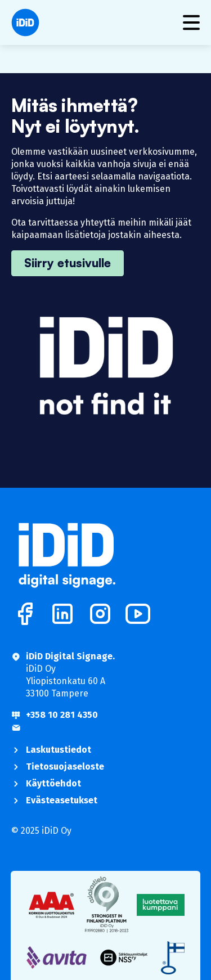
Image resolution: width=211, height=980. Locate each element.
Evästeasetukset (62, 800)
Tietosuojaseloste (65, 767)
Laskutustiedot (59, 750)
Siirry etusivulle (68, 263)
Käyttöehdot (53, 783)
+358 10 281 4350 (62, 715)
